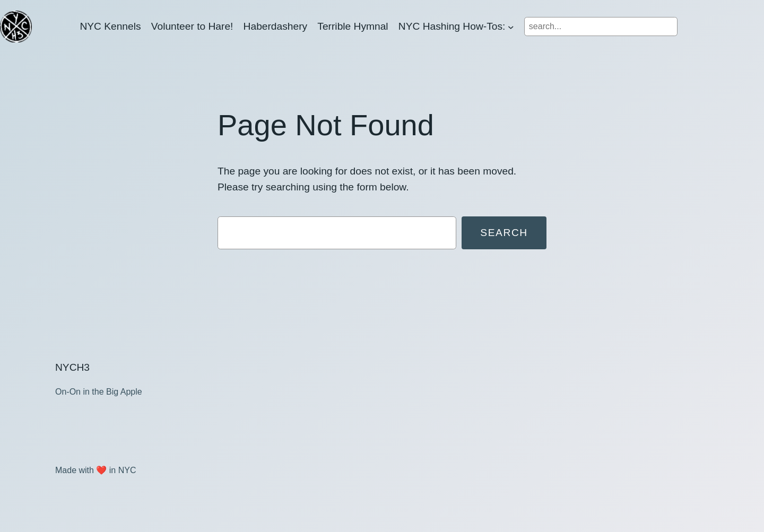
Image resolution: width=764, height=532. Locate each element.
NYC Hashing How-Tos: (452, 26)
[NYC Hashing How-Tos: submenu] (511, 27)
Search (504, 233)
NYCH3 (72, 367)
